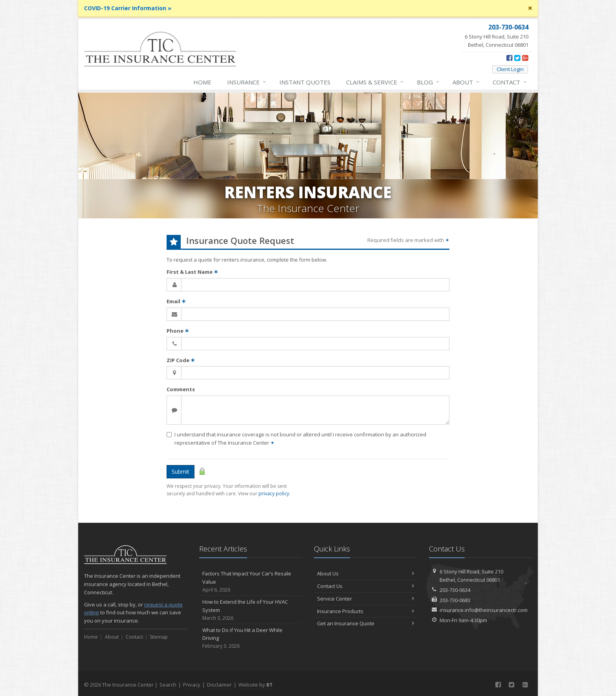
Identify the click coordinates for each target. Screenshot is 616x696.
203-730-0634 (455, 590)
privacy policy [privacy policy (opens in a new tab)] (274, 494)
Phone (178, 331)
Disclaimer (219, 685)
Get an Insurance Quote (366, 623)
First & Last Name (192, 272)
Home (202, 82)
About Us (366, 573)
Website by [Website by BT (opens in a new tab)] (256, 685)
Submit (181, 472)
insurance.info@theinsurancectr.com (484, 610)
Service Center (366, 599)
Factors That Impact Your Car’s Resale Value (251, 582)
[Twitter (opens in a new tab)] (517, 58)
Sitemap (159, 637)
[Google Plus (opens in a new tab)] (525, 58)
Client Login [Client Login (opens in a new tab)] (510, 69)
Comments (181, 389)
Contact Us (366, 586)
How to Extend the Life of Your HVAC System (251, 610)
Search (168, 685)
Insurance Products (366, 611)
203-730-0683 (455, 600)
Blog (428, 82)
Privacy (192, 685)
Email (176, 301)
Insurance (247, 82)
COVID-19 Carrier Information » (128, 8)
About (466, 82)
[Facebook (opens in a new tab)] (509, 58)
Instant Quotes (305, 82)
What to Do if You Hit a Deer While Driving (251, 638)
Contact (510, 82)
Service (375, 82)
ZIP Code (181, 360)
